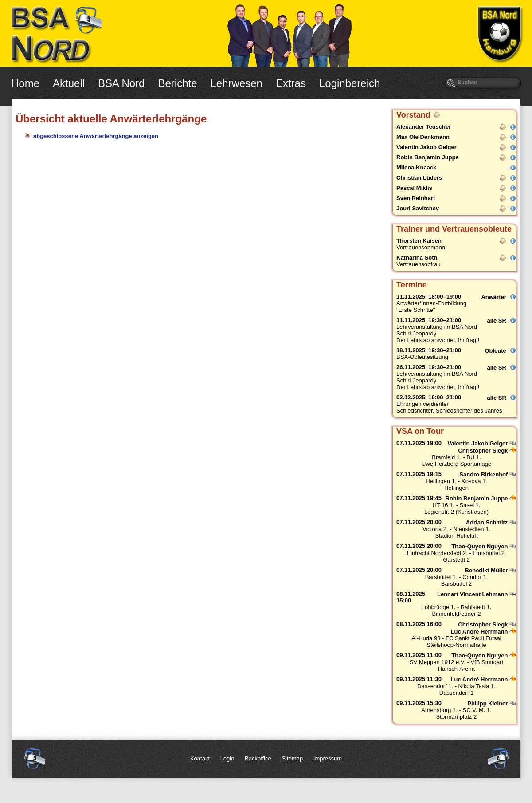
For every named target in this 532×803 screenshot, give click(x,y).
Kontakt (200, 758)
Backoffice (258, 758)
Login (227, 758)
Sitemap (292, 758)
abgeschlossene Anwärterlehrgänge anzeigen (96, 136)
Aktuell (69, 83)
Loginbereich (350, 83)
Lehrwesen (237, 83)
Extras (291, 83)
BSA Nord (121, 83)
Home (25, 83)
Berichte (177, 83)
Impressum (328, 758)
